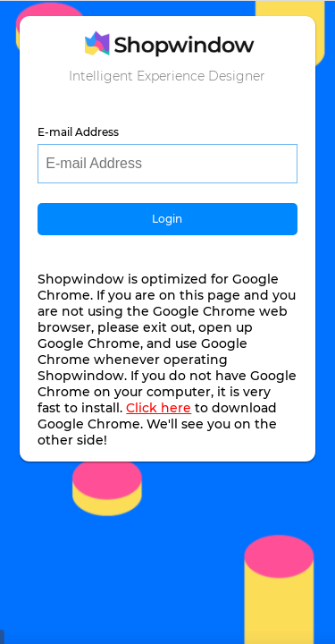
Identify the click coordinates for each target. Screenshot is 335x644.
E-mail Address (78, 132)
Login (167, 219)
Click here (159, 408)
